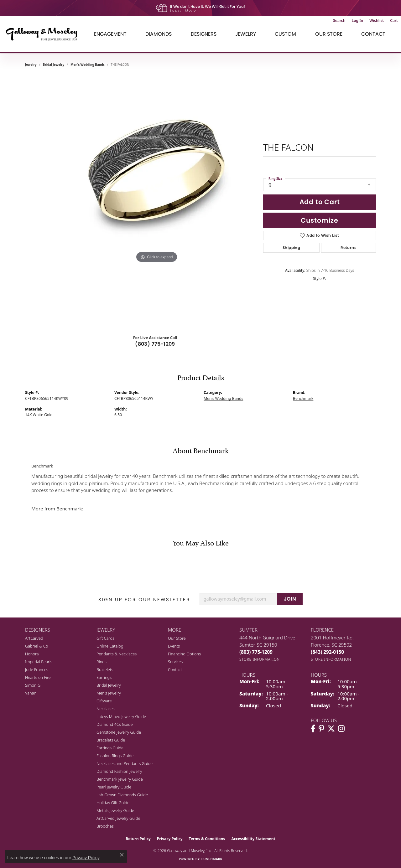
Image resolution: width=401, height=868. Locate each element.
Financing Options (184, 654)
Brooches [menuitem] (105, 826)
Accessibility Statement (253, 839)
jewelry (31, 65)
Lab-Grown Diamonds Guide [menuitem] (122, 795)
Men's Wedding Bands (88, 65)
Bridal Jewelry (54, 65)
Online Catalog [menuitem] (110, 646)
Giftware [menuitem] (104, 701)
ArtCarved (34, 638)
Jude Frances (37, 669)
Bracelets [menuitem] (105, 669)
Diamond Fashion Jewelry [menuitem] (119, 771)
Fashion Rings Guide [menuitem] (115, 756)
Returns (349, 248)
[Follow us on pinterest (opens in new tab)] (321, 729)
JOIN (290, 599)
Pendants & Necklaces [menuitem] (117, 654)
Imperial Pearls (39, 662)
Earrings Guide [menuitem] (110, 748)
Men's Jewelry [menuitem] (109, 693)
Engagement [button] (110, 34)
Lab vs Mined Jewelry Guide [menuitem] (121, 716)
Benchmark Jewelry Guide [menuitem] (120, 779)
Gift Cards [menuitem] (105, 638)
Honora (32, 654)
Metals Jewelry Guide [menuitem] (115, 810)
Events (174, 646)
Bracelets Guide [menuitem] (111, 740)
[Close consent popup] (122, 855)
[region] (157, 202)
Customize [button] (320, 220)
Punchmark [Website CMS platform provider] (212, 859)
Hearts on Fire (38, 677)
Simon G (33, 685)
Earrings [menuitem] (104, 677)
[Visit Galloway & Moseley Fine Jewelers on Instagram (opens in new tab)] (341, 729)
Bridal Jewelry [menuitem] (109, 685)
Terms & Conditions (207, 839)
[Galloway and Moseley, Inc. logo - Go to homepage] (44, 34)
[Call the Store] (256, 652)
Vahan (31, 693)
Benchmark (303, 398)
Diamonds (159, 34)
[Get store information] (260, 659)
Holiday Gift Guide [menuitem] (113, 803)
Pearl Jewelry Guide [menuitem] (114, 787)
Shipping (291, 248)
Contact (373, 34)
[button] (339, 21)
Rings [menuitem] (102, 662)
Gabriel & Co (36, 646)
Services (175, 662)
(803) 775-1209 (155, 344)
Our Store (177, 638)
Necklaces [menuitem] (106, 709)
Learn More (183, 10)
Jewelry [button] (246, 34)
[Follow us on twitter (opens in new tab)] (331, 729)
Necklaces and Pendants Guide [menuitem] (125, 763)
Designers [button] (204, 34)
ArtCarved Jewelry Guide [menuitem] (118, 818)
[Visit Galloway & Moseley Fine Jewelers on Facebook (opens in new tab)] (313, 729)
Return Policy (138, 839)
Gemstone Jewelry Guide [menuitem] (119, 732)
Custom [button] (285, 34)
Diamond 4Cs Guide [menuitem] (115, 724)
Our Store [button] (329, 34)
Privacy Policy (170, 839)
